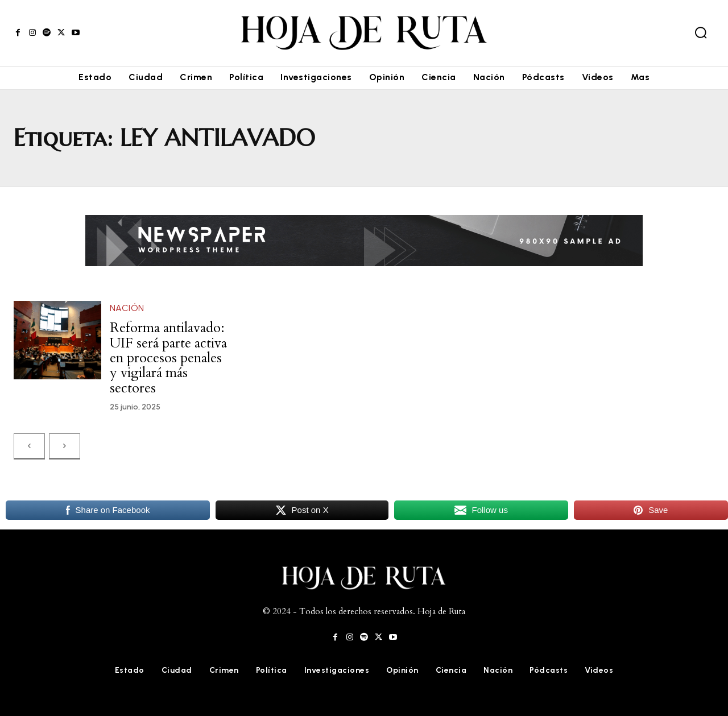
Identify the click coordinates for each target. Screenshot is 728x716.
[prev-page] (29, 446)
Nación (127, 308)
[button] (701, 32)
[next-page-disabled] (65, 446)
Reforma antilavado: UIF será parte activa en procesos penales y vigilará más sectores (168, 358)
